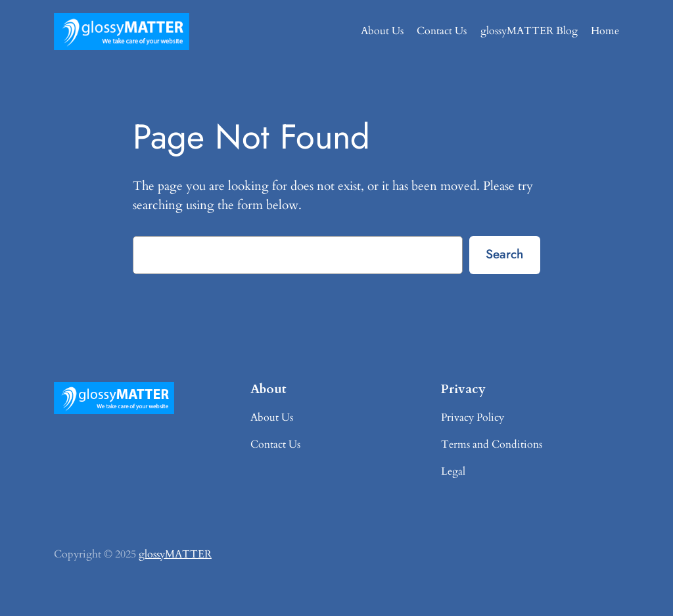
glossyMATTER (175, 554)
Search (504, 254)
